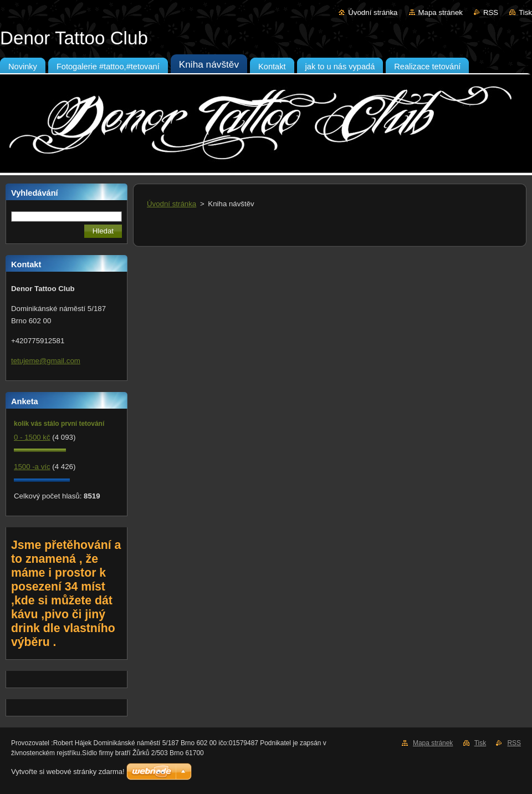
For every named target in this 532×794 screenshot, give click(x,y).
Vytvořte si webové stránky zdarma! (68, 772)
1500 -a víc (32, 467)
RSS (491, 12)
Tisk (525, 12)
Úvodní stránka (373, 12)
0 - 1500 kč (32, 437)
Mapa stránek (441, 12)
